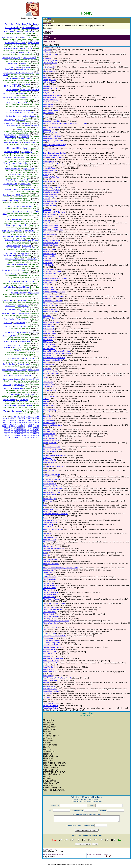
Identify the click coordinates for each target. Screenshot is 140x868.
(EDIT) (49, 19)
